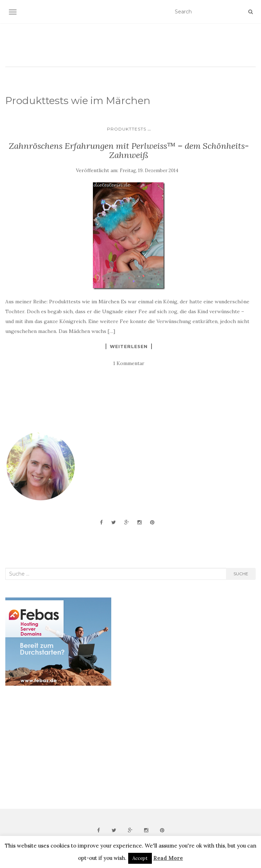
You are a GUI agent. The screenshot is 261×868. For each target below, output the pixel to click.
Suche (241, 574)
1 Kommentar (129, 363)
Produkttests (127, 129)
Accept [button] (140, 858)
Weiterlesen (129, 346)
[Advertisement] (58, 747)
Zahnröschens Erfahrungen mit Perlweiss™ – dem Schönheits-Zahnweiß (129, 150)
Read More (168, 858)
